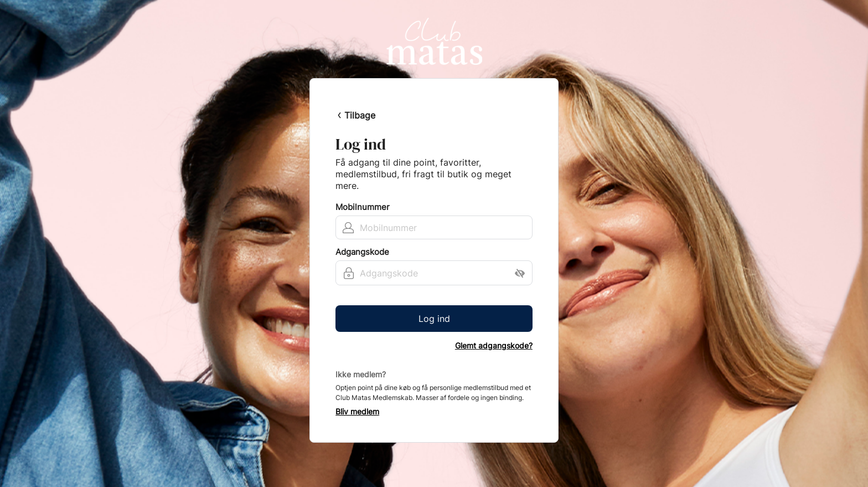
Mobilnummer (363, 207)
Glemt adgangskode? (494, 346)
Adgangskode (362, 252)
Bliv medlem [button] (357, 412)
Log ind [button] (434, 319)
